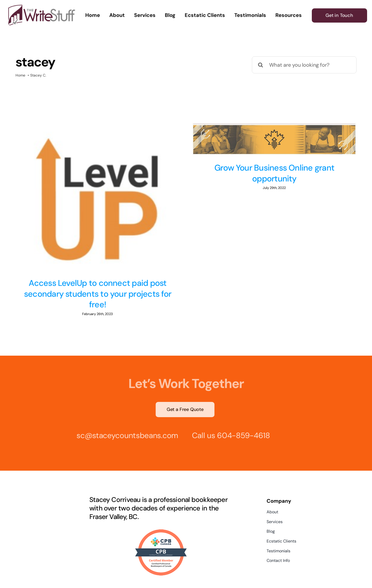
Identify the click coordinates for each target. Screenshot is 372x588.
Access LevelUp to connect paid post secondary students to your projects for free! (98, 294)
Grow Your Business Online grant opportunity (270, 173)
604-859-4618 (242, 422)
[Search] (260, 65)
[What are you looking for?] (304, 65)
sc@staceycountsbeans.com (126, 422)
